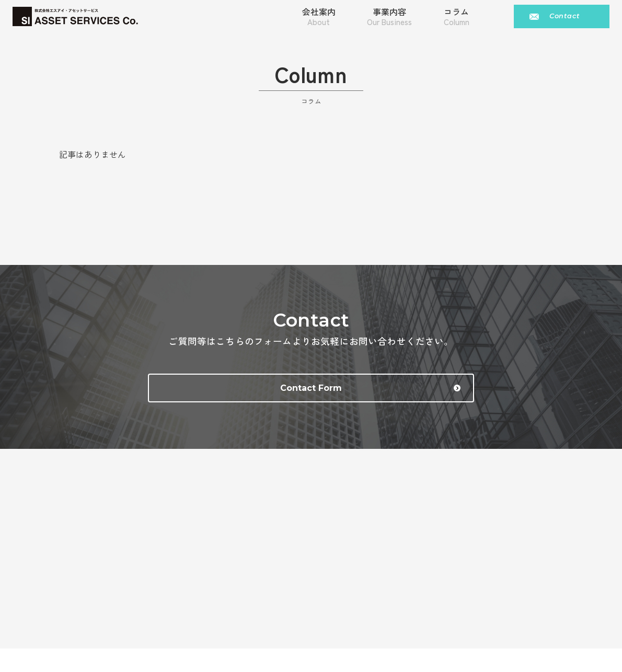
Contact (565, 19)
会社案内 (319, 19)
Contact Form (329, 394)
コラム (457, 19)
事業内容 (389, 19)
